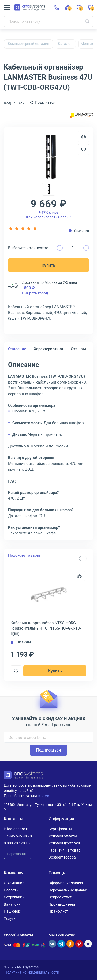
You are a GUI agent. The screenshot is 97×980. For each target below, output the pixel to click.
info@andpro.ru (17, 829)
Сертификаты (60, 829)
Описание (17, 349)
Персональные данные (68, 890)
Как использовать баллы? (49, 215)
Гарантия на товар (65, 850)
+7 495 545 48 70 (18, 836)
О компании (14, 883)
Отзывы (78, 349)
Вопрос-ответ (60, 897)
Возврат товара (62, 857)
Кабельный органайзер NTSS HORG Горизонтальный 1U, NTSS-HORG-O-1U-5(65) (46, 628)
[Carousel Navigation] (83, 558)
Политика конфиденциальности (32, 972)
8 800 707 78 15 (17, 843)
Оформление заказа (66, 883)
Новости (11, 890)
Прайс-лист (58, 911)
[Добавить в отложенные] (84, 149)
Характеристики (48, 349)
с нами (43, 796)
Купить (48, 265)
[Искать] (87, 21)
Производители (62, 904)
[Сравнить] (79, 576)
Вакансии (12, 904)
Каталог (65, 44)
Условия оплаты (63, 836)
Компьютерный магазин (28, 44)
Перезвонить (18, 854)
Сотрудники (14, 897)
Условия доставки (64, 843)
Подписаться (49, 750)
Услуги (10, 918)
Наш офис (12, 911)
